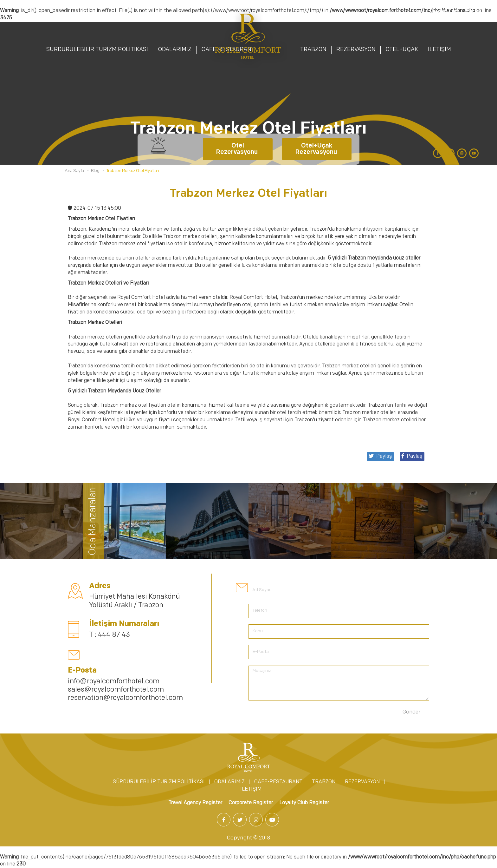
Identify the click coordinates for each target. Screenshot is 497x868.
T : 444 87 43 (110, 635)
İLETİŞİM (439, 50)
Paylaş (412, 456)
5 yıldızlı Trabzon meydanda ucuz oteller (374, 258)
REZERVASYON (356, 50)
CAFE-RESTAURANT (278, 782)
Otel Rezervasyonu (238, 149)
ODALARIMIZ (175, 50)
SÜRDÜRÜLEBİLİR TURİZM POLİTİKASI (97, 50)
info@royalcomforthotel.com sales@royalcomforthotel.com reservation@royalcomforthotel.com (125, 690)
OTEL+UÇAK (402, 50)
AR (481, 11)
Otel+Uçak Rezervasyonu (317, 149)
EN (470, 11)
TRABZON (313, 50)
